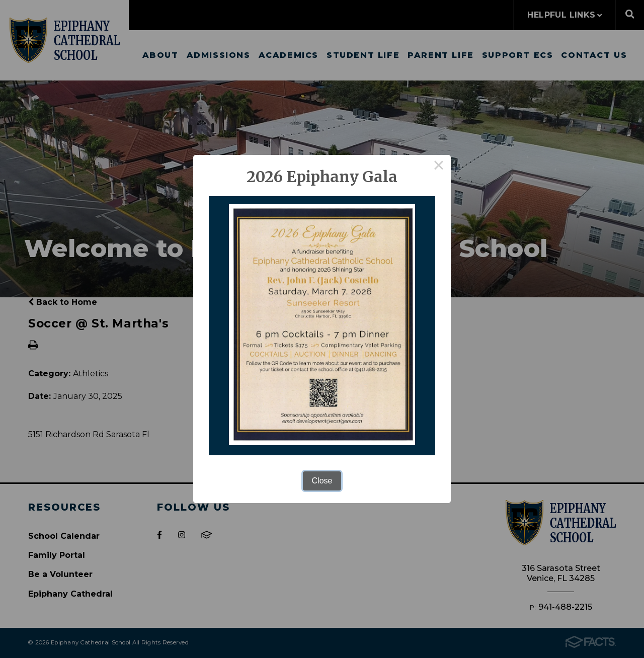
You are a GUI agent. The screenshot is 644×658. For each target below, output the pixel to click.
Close (322, 481)
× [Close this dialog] (439, 167)
